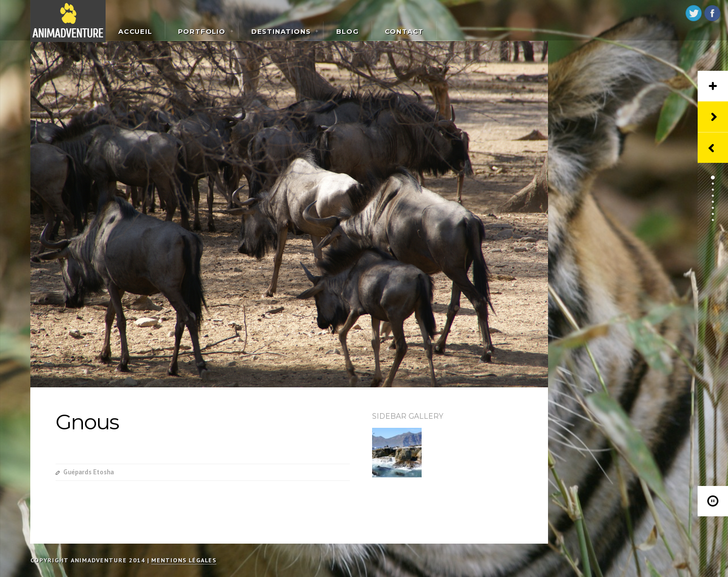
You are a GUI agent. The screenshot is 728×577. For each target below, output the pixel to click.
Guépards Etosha (88, 472)
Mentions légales (184, 560)
